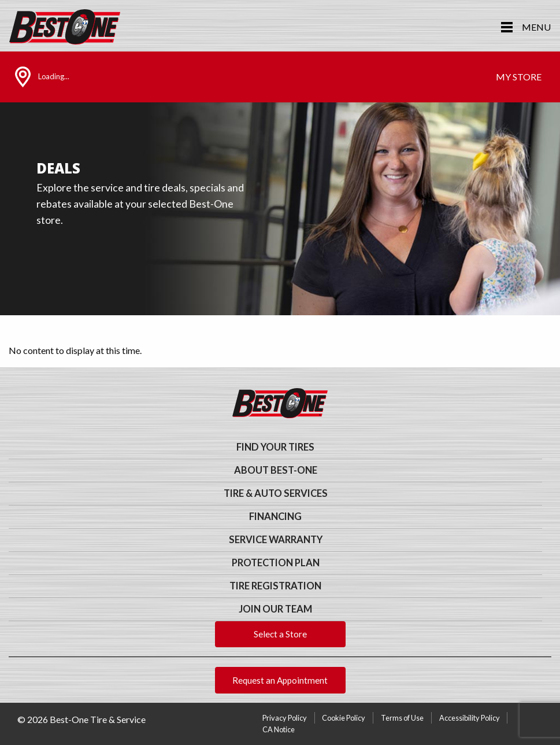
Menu (536, 27)
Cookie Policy (344, 718)
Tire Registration (275, 586)
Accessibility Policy (470, 718)
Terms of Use (402, 718)
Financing (275, 517)
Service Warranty (276, 540)
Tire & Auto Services (276, 493)
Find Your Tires (275, 447)
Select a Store (280, 634)
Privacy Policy (285, 718)
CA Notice (279, 729)
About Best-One (276, 470)
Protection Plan (276, 563)
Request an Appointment (280, 680)
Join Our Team (275, 609)
